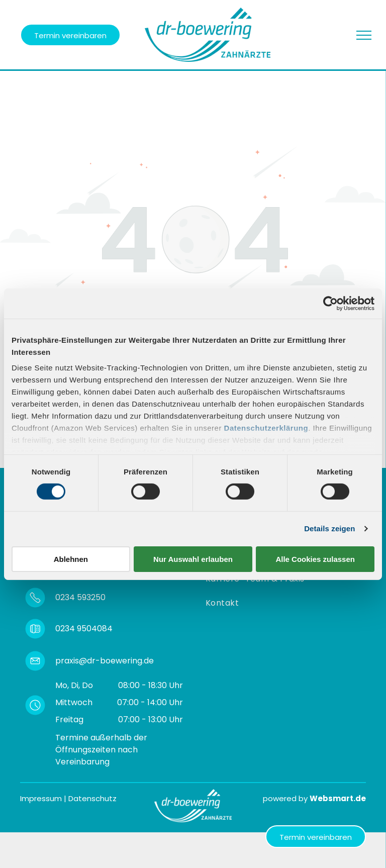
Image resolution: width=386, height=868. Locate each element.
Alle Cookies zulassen (315, 559)
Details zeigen (329, 528)
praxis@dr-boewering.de (105, 661)
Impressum (41, 798)
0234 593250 (80, 597)
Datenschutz (92, 798)
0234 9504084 (84, 629)
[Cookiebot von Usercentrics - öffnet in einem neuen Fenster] (330, 303)
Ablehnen (71, 559)
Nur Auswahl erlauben (193, 559)
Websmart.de (338, 798)
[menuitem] (225, 603)
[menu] (364, 35)
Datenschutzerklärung (266, 428)
